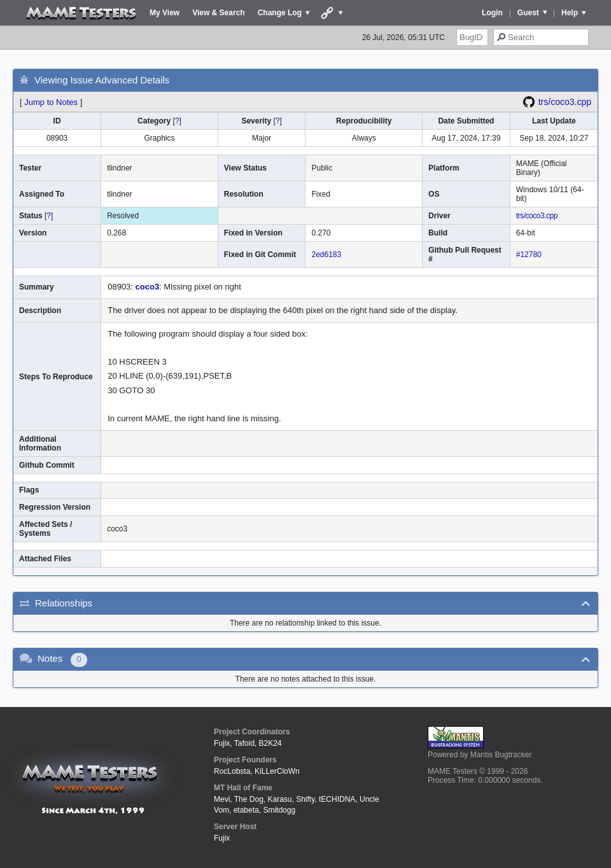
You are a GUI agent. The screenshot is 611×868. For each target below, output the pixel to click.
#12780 (529, 255)
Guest (528, 13)
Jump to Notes (51, 102)
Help (570, 13)
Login (492, 13)
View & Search (219, 13)
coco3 (148, 287)
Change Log (280, 13)
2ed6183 (326, 255)
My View (165, 13)
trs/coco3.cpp (565, 102)
